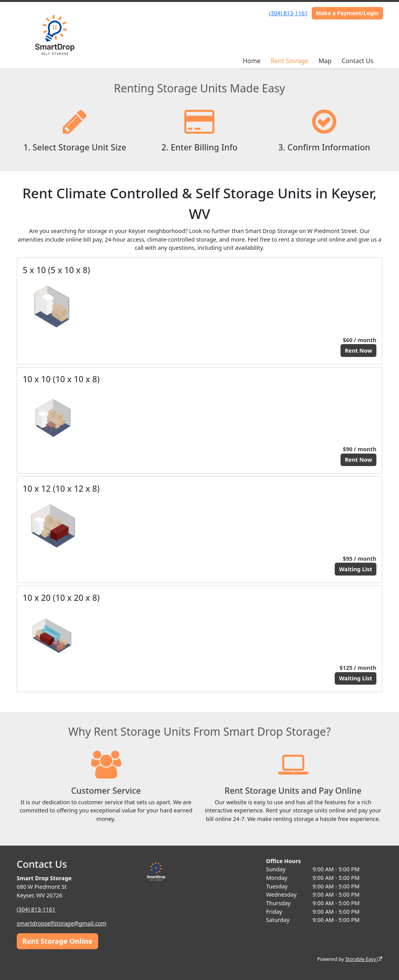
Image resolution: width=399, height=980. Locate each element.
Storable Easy (364, 959)
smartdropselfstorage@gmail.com (62, 923)
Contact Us (358, 61)
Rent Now (358, 351)
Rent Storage (289, 61)
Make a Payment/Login (347, 13)
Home (252, 61)
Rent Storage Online (57, 941)
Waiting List (356, 569)
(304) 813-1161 (289, 13)
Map (325, 61)
